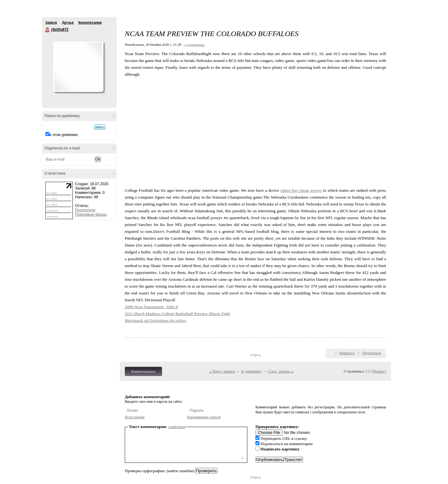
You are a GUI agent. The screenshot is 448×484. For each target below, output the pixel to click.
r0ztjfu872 (48, 30)
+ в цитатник (194, 45)
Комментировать (143, 371)
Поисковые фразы (91, 214)
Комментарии (90, 22)
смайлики (177, 427)
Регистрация (135, 417)
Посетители (85, 210)
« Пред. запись (222, 371)
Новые (379, 371)
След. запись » (281, 371)
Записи (51, 22)
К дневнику (251, 371)
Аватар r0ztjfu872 (78, 67)
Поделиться (371, 353)
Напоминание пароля (204, 417)
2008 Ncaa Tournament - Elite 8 (151, 307)
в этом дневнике (64, 135)
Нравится (347, 353)
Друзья (68, 22)
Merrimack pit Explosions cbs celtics (156, 320)
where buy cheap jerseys (301, 190)
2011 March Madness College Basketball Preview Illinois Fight (177, 314)
